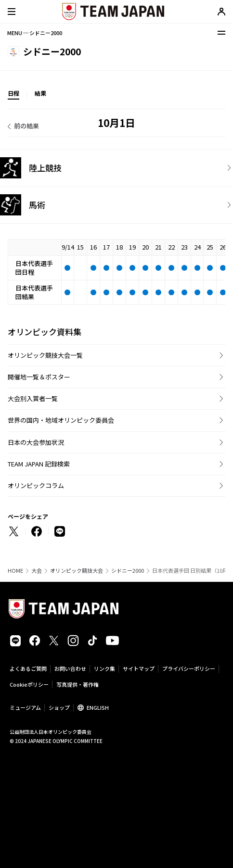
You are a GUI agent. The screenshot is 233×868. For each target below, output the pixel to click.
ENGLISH (98, 707)
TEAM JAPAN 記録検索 (39, 464)
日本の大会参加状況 (36, 442)
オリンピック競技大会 (77, 571)
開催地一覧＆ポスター (39, 377)
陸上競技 (45, 168)
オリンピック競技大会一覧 (45, 355)
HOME (15, 571)
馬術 (37, 205)
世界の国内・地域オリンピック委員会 (61, 420)
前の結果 (26, 126)
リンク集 (104, 668)
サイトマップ (139, 668)
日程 (13, 93)
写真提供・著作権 (78, 684)
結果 (40, 93)
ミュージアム (25, 707)
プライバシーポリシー (189, 668)
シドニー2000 (128, 571)
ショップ (59, 707)
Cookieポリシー (29, 684)
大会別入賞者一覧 (33, 398)
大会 (37, 571)
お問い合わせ (70, 668)
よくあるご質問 (28, 668)
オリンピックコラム (36, 485)
